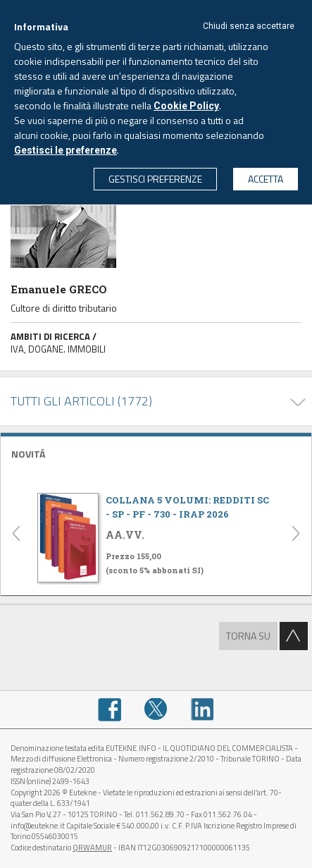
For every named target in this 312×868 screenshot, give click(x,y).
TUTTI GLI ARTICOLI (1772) (81, 401)
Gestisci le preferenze (65, 150)
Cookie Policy (186, 106)
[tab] (156, 452)
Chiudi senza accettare (249, 26)
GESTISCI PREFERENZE (155, 179)
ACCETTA (266, 179)
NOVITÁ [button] (28, 454)
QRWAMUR (92, 848)
